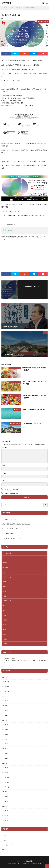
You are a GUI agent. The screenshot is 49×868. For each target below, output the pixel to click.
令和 (5, 596)
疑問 (5, 634)
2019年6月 (5, 749)
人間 (5, 586)
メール (4, 473)
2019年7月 (5, 744)
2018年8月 (5, 797)
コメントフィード (7, 845)
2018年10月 (6, 787)
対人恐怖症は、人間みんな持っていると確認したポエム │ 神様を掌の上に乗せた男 (24, 661)
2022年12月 (6, 682)
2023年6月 (5, 677)
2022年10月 (6, 691)
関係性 (6, 644)
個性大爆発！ (7, 3)
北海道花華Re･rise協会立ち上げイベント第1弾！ (35, 369)
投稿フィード (6, 840)
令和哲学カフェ (8, 601)
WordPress (37, 863)
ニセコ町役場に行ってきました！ (33, 423)
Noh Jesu (18, 410)
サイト (3, 481)
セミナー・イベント (15, 8)
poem (6, 563)
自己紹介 (6, 639)
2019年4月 (5, 758)
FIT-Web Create (22, 863)
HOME (5, 8)
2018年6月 (5, 806)
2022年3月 (5, 706)
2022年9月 (5, 696)
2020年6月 (5, 734)
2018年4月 (5, 816)
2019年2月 (5, 768)
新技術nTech (7, 620)
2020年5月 (5, 739)
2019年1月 (5, 773)
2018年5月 (5, 811)
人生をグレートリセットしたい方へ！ (12, 519)
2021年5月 (5, 730)
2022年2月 (5, 711)
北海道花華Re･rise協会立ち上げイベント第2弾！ (35, 397)
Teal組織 (6, 567)
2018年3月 (5, 820)
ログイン (5, 835)
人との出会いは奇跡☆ (8, 534)
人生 (5, 582)
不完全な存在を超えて (8, 659)
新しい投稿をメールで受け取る (10, 493)
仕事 (5, 591)
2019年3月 (5, 763)
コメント (4, 448)
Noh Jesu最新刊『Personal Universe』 (13, 529)
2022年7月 (5, 701)
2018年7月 (5, 801)
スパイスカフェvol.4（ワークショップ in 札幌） (34, 383)
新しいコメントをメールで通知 (10, 490)
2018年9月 (5, 792)
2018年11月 (6, 782)
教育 (5, 615)
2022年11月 (6, 687)
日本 (5, 625)
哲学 (5, 606)
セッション (7, 572)
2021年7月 (5, 720)
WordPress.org (6, 850)
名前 (3, 466)
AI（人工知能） (8, 553)
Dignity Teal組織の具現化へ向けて (34, 409)
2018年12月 (6, 777)
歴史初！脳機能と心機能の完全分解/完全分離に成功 (16, 524)
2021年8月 (5, 715)
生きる (6, 629)
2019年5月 (5, 754)
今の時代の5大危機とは (29, 8)
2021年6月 (5, 725)
